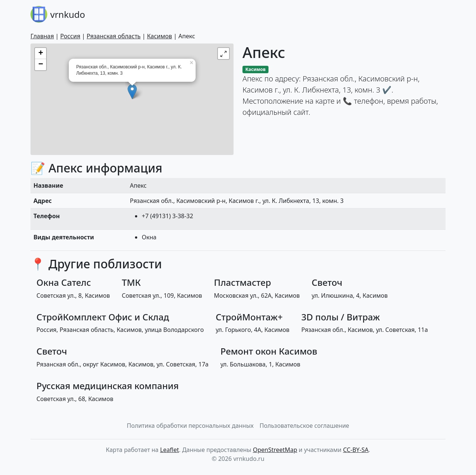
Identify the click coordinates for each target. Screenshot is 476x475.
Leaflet (169, 450)
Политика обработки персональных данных (190, 426)
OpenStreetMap (275, 450)
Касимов (159, 36)
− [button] (41, 65)
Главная (42, 36)
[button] (223, 54)
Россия (70, 36)
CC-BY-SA (356, 450)
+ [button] (41, 54)
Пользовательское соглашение (304, 426)
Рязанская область (114, 36)
